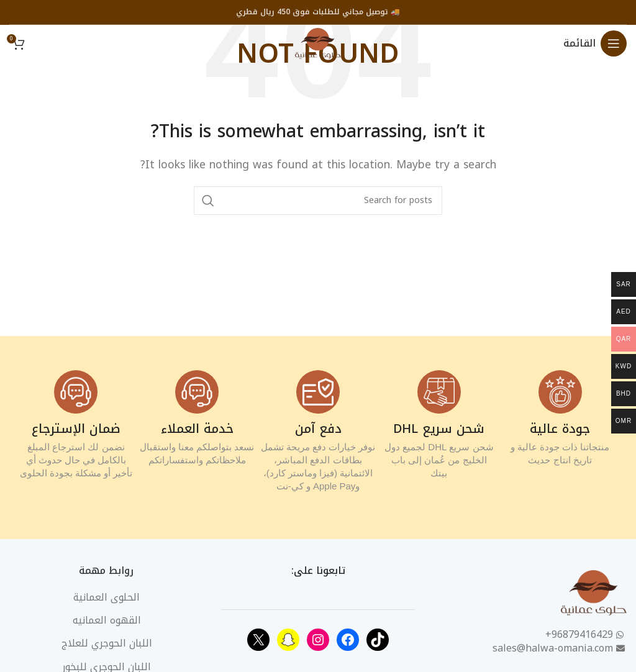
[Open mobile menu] (595, 43)
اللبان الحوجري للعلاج (107, 643)
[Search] (318, 201)
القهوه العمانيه (107, 620)
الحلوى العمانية (107, 597)
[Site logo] (318, 43)
